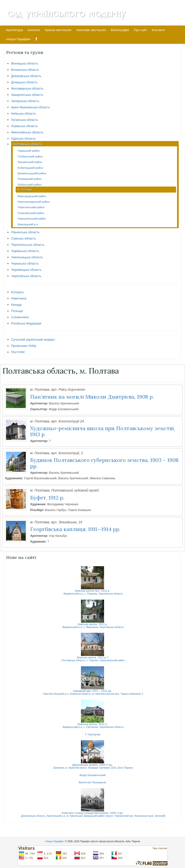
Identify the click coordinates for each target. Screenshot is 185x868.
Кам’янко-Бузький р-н (56, 694)
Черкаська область (25, 263)
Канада (16, 305)
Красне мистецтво (58, 30)
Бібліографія (120, 30)
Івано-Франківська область (30, 107)
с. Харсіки (92, 660)
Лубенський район (30, 185)
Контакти (158, 30)
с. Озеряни (91, 594)
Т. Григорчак (92, 734)
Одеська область (23, 139)
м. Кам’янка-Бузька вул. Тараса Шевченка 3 (118, 694)
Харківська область (25, 251)
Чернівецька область (26, 270)
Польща (17, 311)
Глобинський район (30, 156)
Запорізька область (25, 101)
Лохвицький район (30, 179)
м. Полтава (25, 189)
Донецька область (24, 82)
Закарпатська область (27, 95)
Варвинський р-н (73, 594)
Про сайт (140, 30)
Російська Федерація (26, 323)
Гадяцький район (29, 151)
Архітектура (14, 30)
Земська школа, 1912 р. (92, 724)
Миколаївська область (27, 132)
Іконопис (34, 30)
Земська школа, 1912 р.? (92, 657)
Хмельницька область (27, 257)
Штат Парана (125, 768)
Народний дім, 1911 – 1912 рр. (92, 691)
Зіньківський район (30, 162)
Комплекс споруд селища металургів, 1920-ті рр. (92, 813)
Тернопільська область (28, 245)
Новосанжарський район (34, 202)
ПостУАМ (18, 352)
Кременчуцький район (32, 173)
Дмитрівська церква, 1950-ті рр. (92, 765)
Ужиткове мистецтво (91, 30)
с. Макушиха (91, 627)
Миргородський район (32, 196)
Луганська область (25, 120)
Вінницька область (25, 63)
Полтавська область (27, 144)
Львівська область (24, 126)
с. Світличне (91, 727)
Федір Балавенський (92, 775)
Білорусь (17, 292)
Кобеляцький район (30, 168)
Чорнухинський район (32, 218)
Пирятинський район (31, 207)
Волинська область (25, 70)
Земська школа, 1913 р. (92, 624)
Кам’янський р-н (56, 816)
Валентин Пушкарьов (92, 782)
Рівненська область (25, 232)
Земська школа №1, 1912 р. (93, 591)
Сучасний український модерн (33, 340)
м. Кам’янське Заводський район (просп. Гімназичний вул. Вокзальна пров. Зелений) (116, 816)
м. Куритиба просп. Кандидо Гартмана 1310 (91, 768)
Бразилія (59, 768)
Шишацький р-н (28, 224)
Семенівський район (31, 213)
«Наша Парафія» (18, 39)
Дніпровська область (26, 76)
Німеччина (19, 298)
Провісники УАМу (24, 346)
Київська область (23, 113)
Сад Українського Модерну (66, 14)
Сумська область (23, 238)
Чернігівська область (26, 276)
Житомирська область (27, 88)
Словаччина (20, 317)
